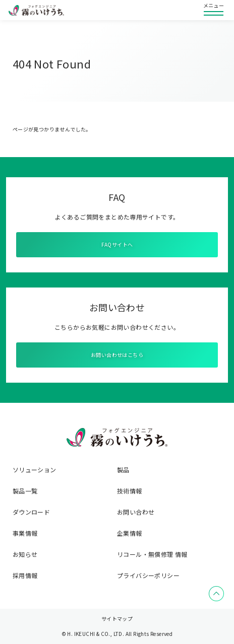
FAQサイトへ (117, 244)
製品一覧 (25, 491)
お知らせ (25, 554)
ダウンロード (31, 512)
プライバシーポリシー (148, 576)
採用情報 (25, 576)
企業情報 (130, 533)
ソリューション (35, 470)
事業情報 (25, 533)
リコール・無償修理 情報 (152, 554)
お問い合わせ (136, 512)
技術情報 (130, 491)
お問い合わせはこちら (117, 355)
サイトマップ (117, 619)
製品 (123, 470)
